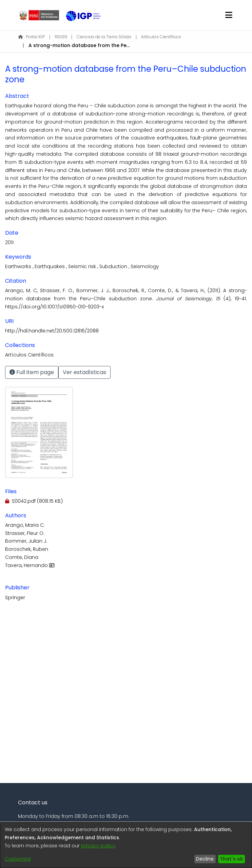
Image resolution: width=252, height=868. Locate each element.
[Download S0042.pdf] (34, 501)
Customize (18, 859)
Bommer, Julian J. (26, 541)
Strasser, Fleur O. (25, 533)
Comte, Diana (22, 557)
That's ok (231, 859)
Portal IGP (32, 37)
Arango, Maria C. (25, 525)
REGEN (61, 37)
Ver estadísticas (84, 372)
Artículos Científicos (161, 37)
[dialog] (126, 845)
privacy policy (98, 846)
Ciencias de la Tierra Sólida (104, 37)
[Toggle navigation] (229, 15)
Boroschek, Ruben (27, 549)
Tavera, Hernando (31, 565)
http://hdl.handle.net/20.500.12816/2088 (52, 331)
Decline (205, 859)
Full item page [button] (32, 372)
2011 (9, 242)
